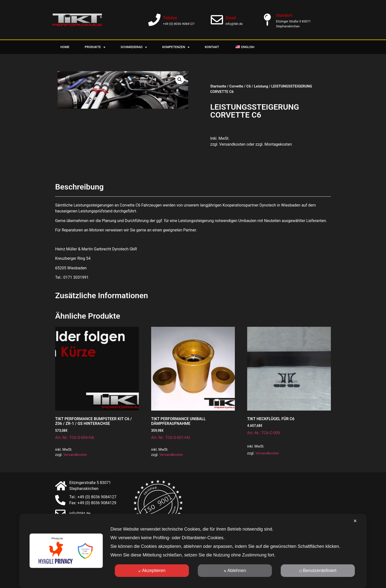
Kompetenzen (176, 47)
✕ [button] (355, 521)
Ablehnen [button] (235, 571)
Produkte (95, 47)
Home (65, 47)
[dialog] (193, 551)
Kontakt (212, 47)
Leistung (261, 86)
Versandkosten (75, 455)
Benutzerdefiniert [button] (318, 571)
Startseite (218, 86)
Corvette (236, 86)
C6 (249, 86)
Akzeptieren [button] (152, 571)
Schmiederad (134, 47)
